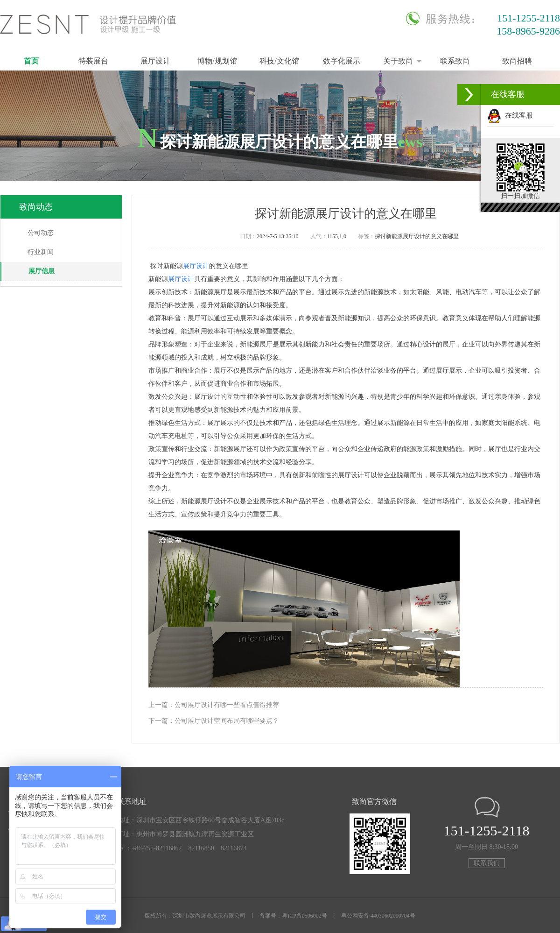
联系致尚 (455, 61)
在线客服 (510, 115)
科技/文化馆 (279, 61)
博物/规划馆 (217, 61)
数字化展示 (342, 61)
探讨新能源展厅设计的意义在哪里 (417, 236)
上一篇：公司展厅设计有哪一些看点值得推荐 (214, 705)
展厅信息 (42, 271)
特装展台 (93, 61)
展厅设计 (155, 61)
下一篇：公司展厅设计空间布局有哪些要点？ (214, 721)
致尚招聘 (517, 61)
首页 (31, 61)
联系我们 (487, 863)
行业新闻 (41, 252)
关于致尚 (398, 61)
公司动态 (41, 233)
